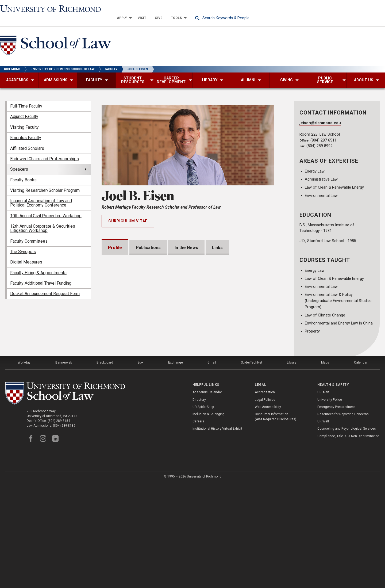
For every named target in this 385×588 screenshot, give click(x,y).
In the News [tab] (186, 238)
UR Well (323, 526)
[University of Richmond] (48, 9)
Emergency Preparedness (336, 512)
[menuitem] (219, 9)
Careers (198, 526)
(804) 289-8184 (59, 526)
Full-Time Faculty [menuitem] (26, 97)
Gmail (212, 467)
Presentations (129, 358)
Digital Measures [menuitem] (26, 253)
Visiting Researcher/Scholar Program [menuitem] (45, 181)
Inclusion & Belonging (209, 519)
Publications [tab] (148, 238)
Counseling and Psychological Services (347, 534)
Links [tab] (217, 238)
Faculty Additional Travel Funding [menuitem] (41, 274)
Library (292, 467)
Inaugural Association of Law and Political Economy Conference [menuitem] (41, 194)
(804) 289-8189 (64, 530)
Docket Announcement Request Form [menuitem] (45, 284)
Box (140, 467)
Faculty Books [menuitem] (23, 170)
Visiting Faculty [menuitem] (24, 118)
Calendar (361, 467)
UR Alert (323, 497)
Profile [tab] (115, 238)
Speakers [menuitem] (19, 160)
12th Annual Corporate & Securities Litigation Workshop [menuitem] (43, 219)
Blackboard (105, 467)
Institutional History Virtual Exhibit (217, 534)
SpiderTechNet (252, 467)
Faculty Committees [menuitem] (29, 232)
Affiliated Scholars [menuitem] (27, 139)
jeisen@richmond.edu (320, 114)
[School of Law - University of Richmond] (56, 37)
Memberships (128, 373)
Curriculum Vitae (128, 212)
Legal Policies (265, 505)
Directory (199, 505)
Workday (24, 467)
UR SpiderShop (203, 512)
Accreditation (265, 497)
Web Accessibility (268, 512)
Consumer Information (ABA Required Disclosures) (276, 522)
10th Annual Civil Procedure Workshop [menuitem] (46, 206)
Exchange (176, 467)
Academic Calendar (207, 497)
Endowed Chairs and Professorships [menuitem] (45, 149)
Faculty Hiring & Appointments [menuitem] (38, 263)
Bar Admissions (130, 388)
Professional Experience (140, 403)
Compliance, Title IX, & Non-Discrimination (348, 541)
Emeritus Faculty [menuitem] (26, 128)
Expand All (259, 346)
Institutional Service (135, 419)
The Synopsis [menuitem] (23, 242)
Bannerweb (64, 467)
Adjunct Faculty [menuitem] (24, 107)
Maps (325, 467)
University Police (330, 505)
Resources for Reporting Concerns (343, 519)
